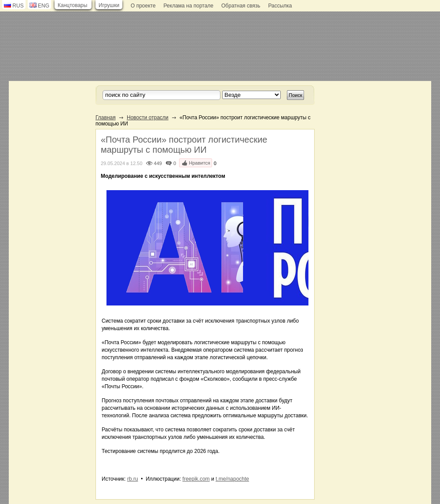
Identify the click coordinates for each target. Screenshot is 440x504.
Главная (106, 118)
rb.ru (133, 479)
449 (158, 163)
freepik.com (196, 479)
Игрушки (109, 5)
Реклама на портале (189, 6)
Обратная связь (241, 6)
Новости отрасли (148, 118)
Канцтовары (72, 5)
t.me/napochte (232, 479)
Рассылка (280, 6)
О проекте (143, 6)
